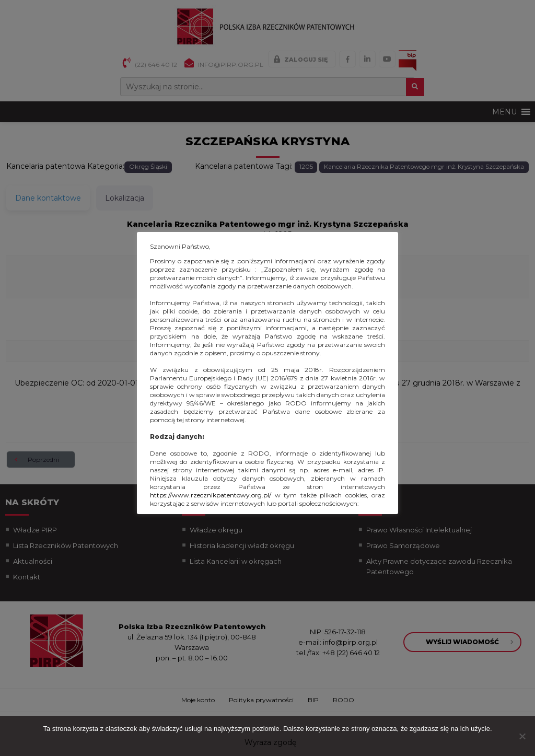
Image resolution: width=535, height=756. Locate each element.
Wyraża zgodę (270, 742)
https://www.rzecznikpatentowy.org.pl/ (211, 495)
